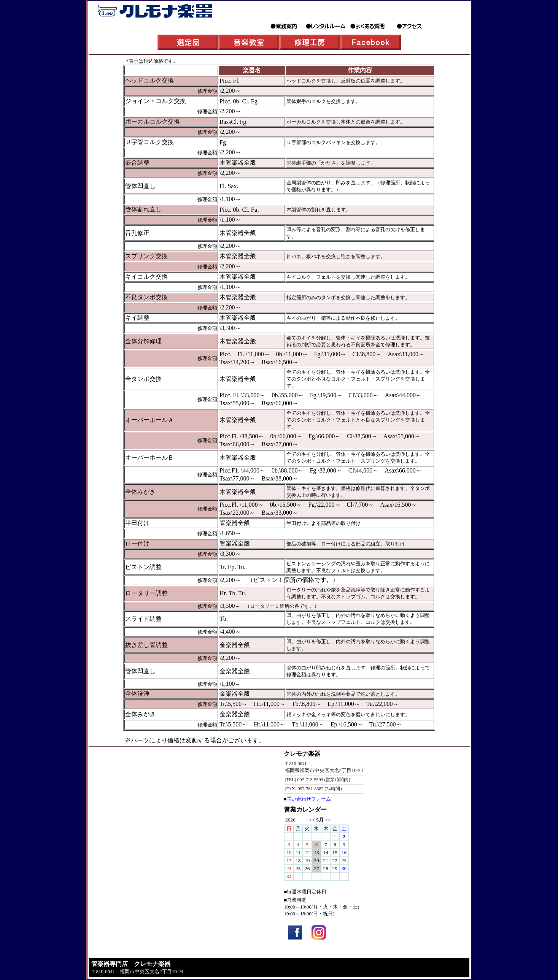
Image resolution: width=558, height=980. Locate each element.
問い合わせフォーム (309, 799)
